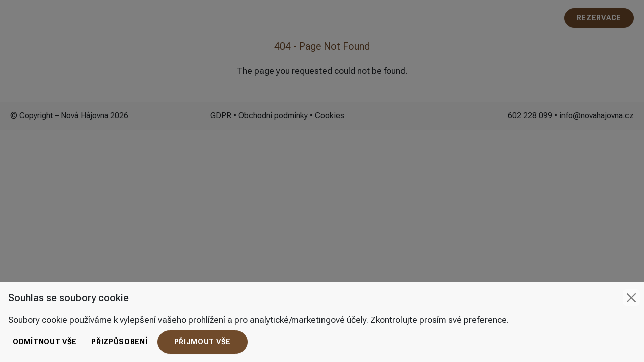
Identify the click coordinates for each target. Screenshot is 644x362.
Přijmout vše (203, 342)
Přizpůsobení (119, 342)
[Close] (631, 298)
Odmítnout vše (45, 342)
